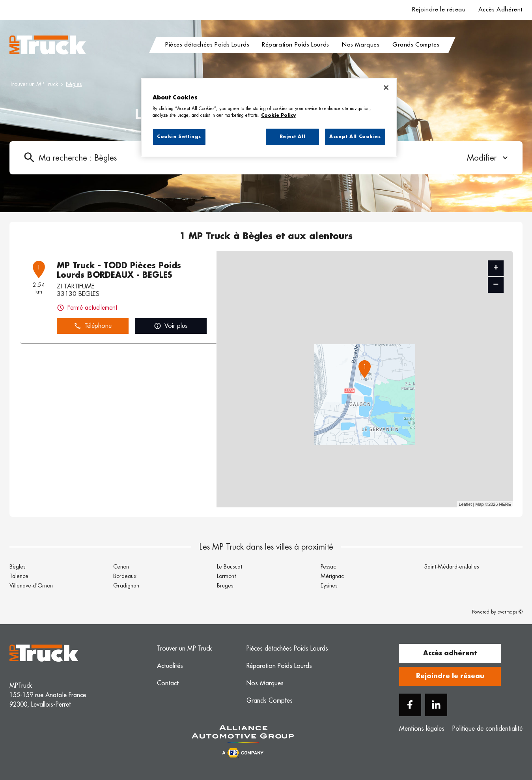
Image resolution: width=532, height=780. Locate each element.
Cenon (121, 567)
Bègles (74, 84)
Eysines (329, 585)
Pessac (328, 567)
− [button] (496, 285)
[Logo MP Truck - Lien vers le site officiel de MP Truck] (48, 45)
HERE (505, 504)
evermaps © (510, 612)
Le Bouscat (230, 567)
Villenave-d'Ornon (31, 585)
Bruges (225, 585)
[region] (269, 118)
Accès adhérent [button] (450, 653)
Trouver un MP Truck (34, 84)
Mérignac (332, 576)
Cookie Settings (179, 137)
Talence (19, 576)
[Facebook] (410, 705)
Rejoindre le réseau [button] (450, 676)
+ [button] (496, 268)
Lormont (226, 576)
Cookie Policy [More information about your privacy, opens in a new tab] (278, 115)
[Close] (386, 88)
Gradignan (126, 585)
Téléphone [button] (93, 326)
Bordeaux (125, 576)
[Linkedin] (436, 705)
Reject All (293, 137)
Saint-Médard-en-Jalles (452, 567)
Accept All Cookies (355, 137)
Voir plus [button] (171, 326)
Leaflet (465, 504)
